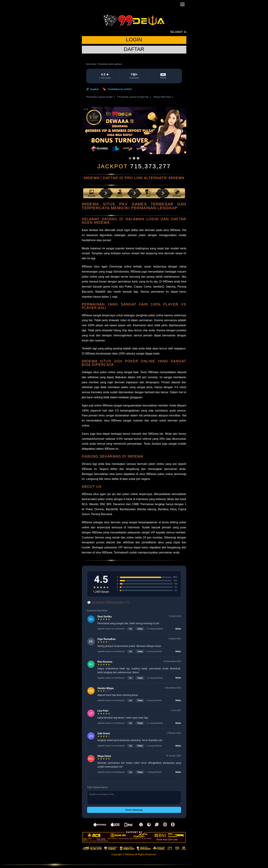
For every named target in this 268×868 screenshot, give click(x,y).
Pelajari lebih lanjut (164, 97)
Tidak (140, 629)
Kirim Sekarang (134, 810)
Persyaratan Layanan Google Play (134, 97)
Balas (178, 629)
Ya (130, 629)
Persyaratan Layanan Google (101, 97)
